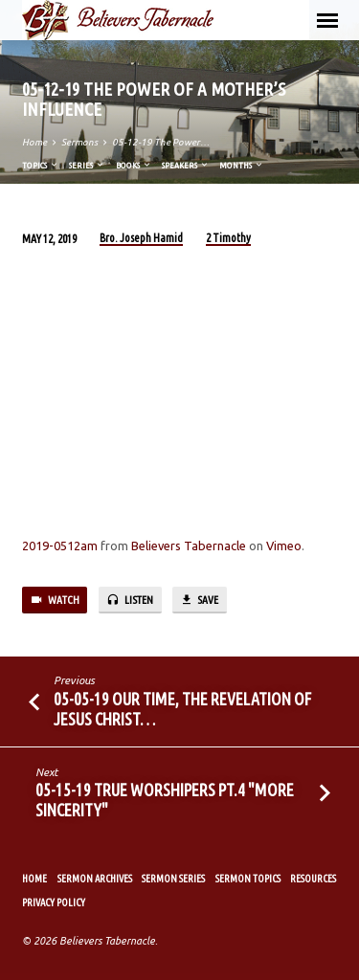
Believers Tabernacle (189, 546)
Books (134, 165)
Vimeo (284, 546)
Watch (55, 600)
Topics (41, 165)
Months (242, 165)
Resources (313, 879)
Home (34, 142)
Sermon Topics (248, 879)
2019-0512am (60, 546)
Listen (130, 600)
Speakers (186, 165)
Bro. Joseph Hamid (141, 238)
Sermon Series (173, 879)
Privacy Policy (54, 902)
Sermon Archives (95, 879)
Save (199, 600)
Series (87, 165)
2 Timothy (228, 238)
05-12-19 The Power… (161, 142)
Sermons (79, 142)
